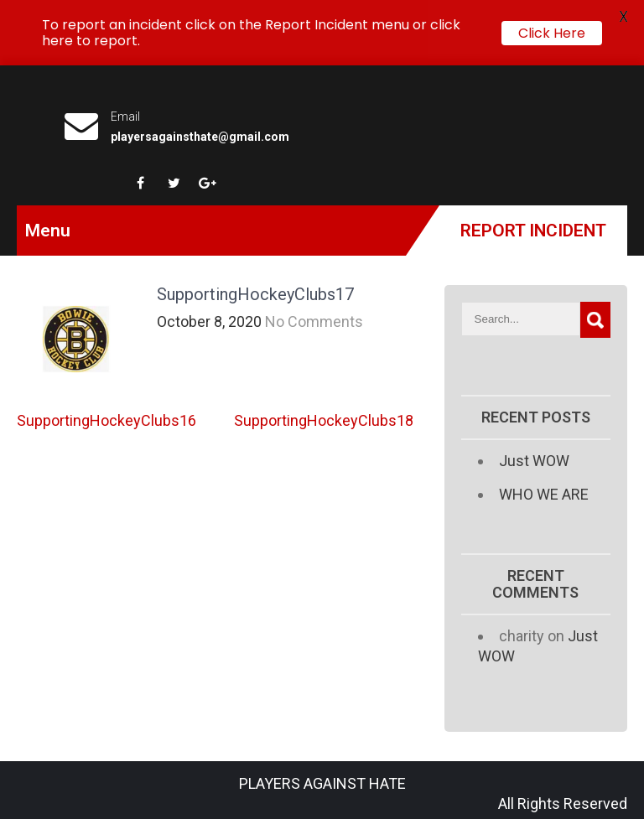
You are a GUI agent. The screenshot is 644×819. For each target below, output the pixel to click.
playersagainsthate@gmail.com (200, 137)
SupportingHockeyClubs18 (324, 420)
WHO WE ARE (544, 494)
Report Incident (533, 231)
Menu (48, 231)
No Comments (314, 321)
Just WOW (534, 461)
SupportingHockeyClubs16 (106, 420)
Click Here (552, 33)
